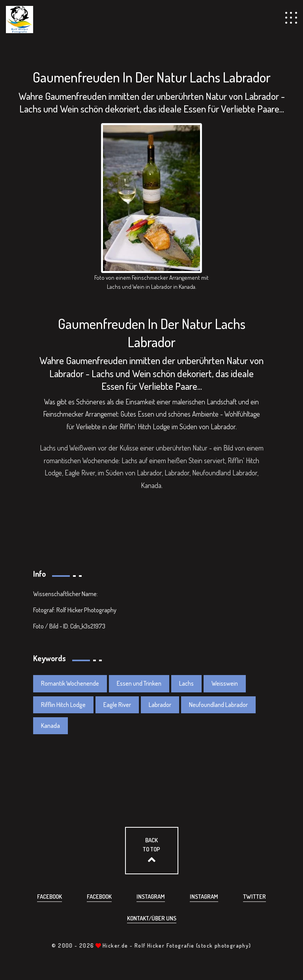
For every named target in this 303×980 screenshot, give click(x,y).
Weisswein (225, 683)
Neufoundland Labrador (218, 705)
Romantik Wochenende (70, 683)
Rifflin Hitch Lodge (63, 705)
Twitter (254, 897)
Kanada (50, 726)
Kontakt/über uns (152, 918)
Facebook (50, 897)
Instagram (151, 897)
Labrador (160, 705)
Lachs (186, 683)
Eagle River (117, 705)
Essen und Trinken (139, 683)
